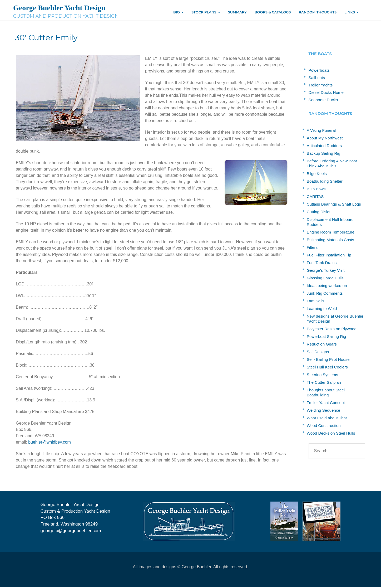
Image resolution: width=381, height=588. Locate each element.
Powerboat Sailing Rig (326, 337)
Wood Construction (324, 426)
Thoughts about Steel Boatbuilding (326, 393)
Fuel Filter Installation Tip (329, 256)
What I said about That (327, 419)
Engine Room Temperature (331, 233)
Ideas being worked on (327, 286)
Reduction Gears (322, 345)
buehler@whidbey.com (50, 443)
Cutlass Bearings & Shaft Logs (334, 205)
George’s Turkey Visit (326, 271)
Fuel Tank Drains (322, 263)
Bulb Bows (316, 190)
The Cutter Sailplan (324, 383)
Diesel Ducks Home (326, 93)
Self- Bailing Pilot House (328, 360)
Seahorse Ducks (323, 101)
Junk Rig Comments (325, 294)
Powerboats (319, 71)
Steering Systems (322, 375)
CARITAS (315, 197)
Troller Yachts (321, 86)
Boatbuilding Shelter (325, 182)
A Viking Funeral (321, 131)
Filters (312, 248)
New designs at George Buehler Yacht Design (335, 319)
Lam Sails (316, 302)
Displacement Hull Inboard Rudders (330, 223)
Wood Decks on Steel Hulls (331, 434)
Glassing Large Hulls (325, 279)
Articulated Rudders (324, 146)
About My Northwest (325, 139)
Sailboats (317, 78)
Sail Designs (318, 353)
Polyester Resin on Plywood (332, 330)
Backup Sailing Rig (323, 154)
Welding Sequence (323, 411)
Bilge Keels (317, 174)
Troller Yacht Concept (326, 403)
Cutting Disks (318, 213)
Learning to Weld (322, 309)
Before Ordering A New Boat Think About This (332, 164)
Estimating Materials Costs (330, 240)
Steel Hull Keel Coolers (327, 368)
